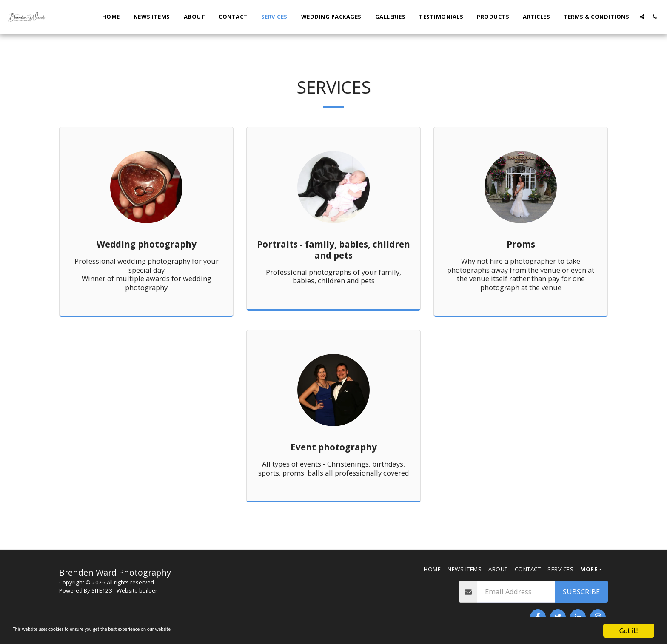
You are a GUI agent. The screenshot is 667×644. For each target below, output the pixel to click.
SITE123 (102, 590)
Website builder (137, 590)
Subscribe (581, 591)
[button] (642, 17)
